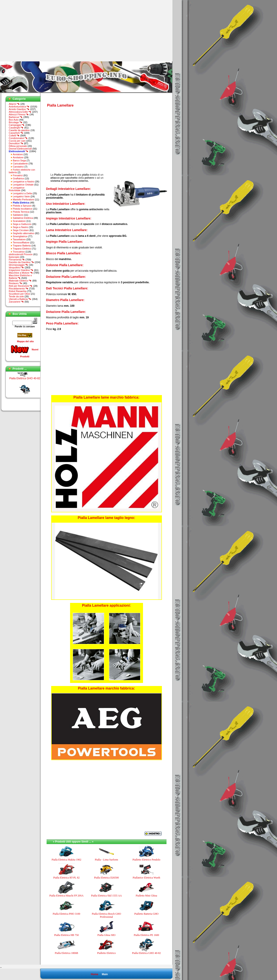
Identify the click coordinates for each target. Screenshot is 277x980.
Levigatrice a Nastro (24, 182)
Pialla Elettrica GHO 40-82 (25, 381)
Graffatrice (18, 178)
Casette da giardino (19, 130)
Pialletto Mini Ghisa (146, 896)
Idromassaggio (18, 265)
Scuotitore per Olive (19, 294)
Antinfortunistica (19, 107)
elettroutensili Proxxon (21, 254)
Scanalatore (19, 221)
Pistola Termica (21, 212)
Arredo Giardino (19, 109)
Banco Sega (19, 160)
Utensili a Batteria (20, 299)
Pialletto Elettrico (106, 953)
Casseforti (16, 133)
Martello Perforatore (23, 200)
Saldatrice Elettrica (23, 218)
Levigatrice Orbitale (23, 185)
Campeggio (17, 125)
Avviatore (18, 154)
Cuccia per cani (17, 141)
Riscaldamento (19, 289)
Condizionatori (18, 138)
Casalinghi (16, 128)
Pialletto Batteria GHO (147, 914)
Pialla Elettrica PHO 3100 (66, 914)
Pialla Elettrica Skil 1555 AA (107, 896)
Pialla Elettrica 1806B (67, 953)
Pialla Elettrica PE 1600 (146, 935)
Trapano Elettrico (22, 249)
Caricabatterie (20, 164)
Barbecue (16, 117)
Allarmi (14, 104)
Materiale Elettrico (20, 281)
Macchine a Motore (21, 273)
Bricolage (16, 122)
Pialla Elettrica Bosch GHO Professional (106, 915)
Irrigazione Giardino (21, 270)
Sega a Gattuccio (22, 224)
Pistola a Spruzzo (22, 206)
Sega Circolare (21, 230)
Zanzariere (16, 302)
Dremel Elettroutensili (20, 149)
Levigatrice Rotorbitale (17, 189)
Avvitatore (18, 157)
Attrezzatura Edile (20, 112)
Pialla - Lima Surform (107, 860)
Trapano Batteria (22, 246)
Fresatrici (18, 175)
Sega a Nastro (20, 227)
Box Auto (14, 120)
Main (105, 974)
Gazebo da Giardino (21, 262)
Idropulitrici (16, 267)
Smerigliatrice (20, 236)
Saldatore (18, 215)
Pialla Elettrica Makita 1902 (66, 860)
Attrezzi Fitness (19, 114)
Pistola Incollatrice (23, 209)
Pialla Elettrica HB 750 (67, 935)
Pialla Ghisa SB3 (106, 935)
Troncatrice (19, 252)
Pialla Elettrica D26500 (106, 878)
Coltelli (14, 135)
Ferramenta (17, 260)
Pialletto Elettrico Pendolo (146, 860)
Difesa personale (18, 146)
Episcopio (14, 257)
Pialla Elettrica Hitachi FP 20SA (67, 896)
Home (94, 974)
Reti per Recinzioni (21, 286)
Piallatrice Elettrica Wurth (146, 878)
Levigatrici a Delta (22, 193)
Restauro (15, 283)
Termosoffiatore (21, 242)
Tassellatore (19, 239)
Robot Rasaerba (18, 291)
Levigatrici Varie (21, 196)
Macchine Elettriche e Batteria (20, 277)
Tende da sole (16, 296)
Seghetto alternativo (24, 233)
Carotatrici (18, 167)
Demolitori (16, 143)
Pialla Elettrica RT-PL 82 (66, 878)
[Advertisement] (37, 31)
